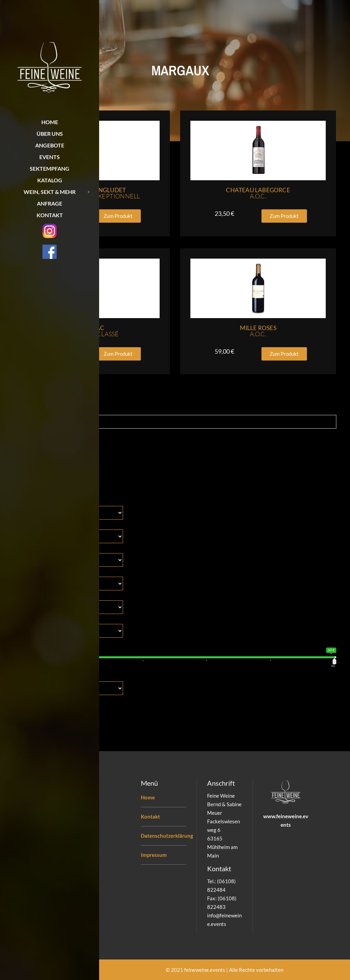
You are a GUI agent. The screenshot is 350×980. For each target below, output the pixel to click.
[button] (118, 216)
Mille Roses (258, 331)
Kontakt (150, 816)
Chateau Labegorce (258, 193)
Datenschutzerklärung (167, 836)
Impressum (154, 855)
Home (148, 797)
